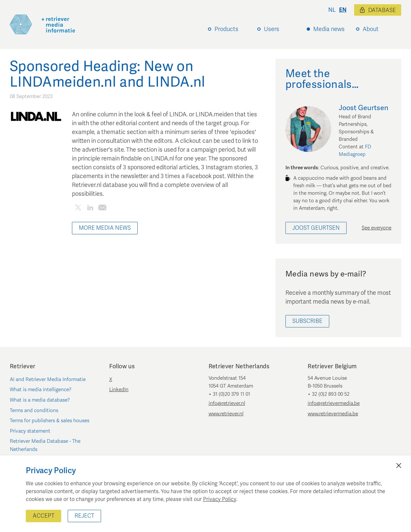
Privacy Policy (220, 499)
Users (272, 29)
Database (378, 10)
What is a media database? (40, 400)
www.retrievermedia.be (333, 414)
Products (226, 29)
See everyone (377, 228)
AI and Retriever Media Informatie (48, 379)
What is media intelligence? (41, 390)
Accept (43, 516)
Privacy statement (30, 431)
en (343, 10)
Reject (84, 516)
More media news (105, 228)
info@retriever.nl (227, 403)
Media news (329, 29)
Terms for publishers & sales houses (50, 421)
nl (332, 10)
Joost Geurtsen (316, 228)
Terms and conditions (34, 410)
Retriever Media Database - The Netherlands (45, 445)
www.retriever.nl (226, 414)
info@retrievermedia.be (334, 403)
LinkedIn (119, 390)
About (371, 29)
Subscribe (307, 321)
